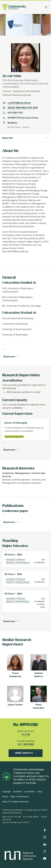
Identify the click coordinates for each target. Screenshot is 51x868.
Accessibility (30, 792)
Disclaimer (18, 792)
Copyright (6, 792)
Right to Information (20, 797)
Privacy (5, 797)
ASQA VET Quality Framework (15, 802)
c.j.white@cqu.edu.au (19, 103)
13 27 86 (26, 734)
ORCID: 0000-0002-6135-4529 (23, 108)
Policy (40, 792)
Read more (11, 357)
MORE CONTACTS (26, 753)
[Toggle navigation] (46, 7)
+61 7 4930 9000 (26, 744)
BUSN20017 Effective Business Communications (18, 561)
